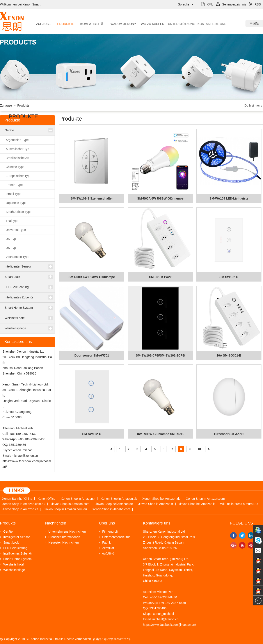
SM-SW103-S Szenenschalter (92, 198)
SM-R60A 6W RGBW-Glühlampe (160, 198)
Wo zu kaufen (148, 24)
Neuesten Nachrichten (62, 542)
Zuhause (43, 24)
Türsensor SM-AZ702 (229, 434)
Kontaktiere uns (200, 24)
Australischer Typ (17, 149)
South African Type (19, 212)
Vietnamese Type (18, 257)
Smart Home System (19, 308)
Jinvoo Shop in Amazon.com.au (65, 509)
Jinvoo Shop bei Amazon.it (197, 504)
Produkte (65, 24)
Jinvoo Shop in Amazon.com (70, 504)
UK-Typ (11, 239)
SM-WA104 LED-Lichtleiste (229, 198)
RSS (255, 4)
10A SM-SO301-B (229, 355)
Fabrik (105, 542)
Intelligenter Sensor (18, 266)
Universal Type (16, 230)
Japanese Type (16, 203)
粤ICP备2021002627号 (117, 639)
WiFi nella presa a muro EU (239, 504)
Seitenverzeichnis (231, 4)
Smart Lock (12, 277)
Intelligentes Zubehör (19, 297)
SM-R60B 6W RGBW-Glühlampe (92, 277)
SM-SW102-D (229, 277)
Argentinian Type (17, 140)
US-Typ (11, 248)
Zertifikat (106, 548)
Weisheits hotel (15, 318)
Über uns (107, 523)
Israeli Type (13, 194)
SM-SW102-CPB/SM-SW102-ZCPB (160, 355)
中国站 (254, 23)
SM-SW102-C (92, 434)
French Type (14, 185)
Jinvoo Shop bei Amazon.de (114, 504)
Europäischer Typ (18, 176)
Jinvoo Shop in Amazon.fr (156, 504)
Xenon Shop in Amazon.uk (119, 499)
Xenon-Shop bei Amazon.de (162, 499)
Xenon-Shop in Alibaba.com (111, 509)
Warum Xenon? (119, 24)
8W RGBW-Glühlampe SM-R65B (160, 434)
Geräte (9, 130)
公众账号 (107, 553)
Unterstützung (173, 24)
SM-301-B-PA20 (160, 277)
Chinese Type (15, 167)
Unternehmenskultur (114, 537)
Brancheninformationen (63, 537)
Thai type (12, 221)
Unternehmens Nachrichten (65, 532)
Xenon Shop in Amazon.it (78, 499)
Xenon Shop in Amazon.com (205, 499)
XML (207, 4)
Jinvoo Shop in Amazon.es (20, 509)
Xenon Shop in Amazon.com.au (24, 504)
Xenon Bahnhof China (17, 499)
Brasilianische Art (17, 158)
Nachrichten (56, 523)
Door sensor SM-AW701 (92, 355)
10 (199, 449)
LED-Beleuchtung (17, 287)
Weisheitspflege (15, 328)
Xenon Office (47, 499)
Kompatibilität (90, 24)
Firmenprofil (109, 532)
